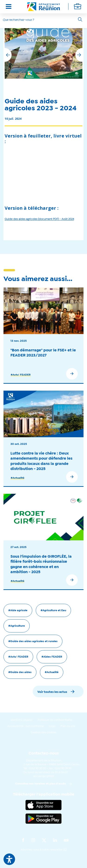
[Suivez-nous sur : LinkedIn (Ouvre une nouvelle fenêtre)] (55, 841)
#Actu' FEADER (21, 375)
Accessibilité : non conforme (25, 726)
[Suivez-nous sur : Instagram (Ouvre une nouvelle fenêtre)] (33, 841)
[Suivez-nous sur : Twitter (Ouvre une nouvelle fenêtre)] (44, 841)
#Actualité (18, 478)
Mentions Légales (21, 720)
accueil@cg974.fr (44, 776)
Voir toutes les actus (52, 692)
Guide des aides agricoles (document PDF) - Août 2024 (39, 219)
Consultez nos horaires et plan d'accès (41, 784)
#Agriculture (17, 626)
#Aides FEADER (52, 657)
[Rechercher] (80, 19)
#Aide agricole (18, 611)
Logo (52, 726)
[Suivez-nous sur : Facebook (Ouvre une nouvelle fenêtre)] (23, 841)
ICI (65, 850)
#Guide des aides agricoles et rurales (33, 641)
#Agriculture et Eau (53, 611)
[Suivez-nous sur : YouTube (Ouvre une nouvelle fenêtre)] (66, 841)
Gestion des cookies (44, 733)
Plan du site (68, 726)
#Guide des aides (20, 672)
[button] (79, 55)
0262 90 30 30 (37, 769)
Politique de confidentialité (55, 720)
